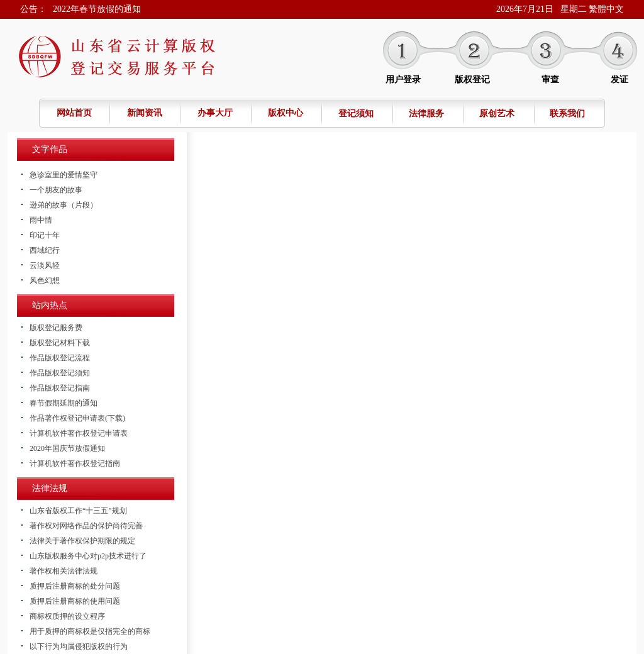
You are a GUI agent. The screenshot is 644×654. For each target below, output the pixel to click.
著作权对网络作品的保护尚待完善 (86, 526)
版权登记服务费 (56, 328)
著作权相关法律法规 (64, 571)
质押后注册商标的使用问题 (75, 601)
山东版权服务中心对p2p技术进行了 (88, 556)
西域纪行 (45, 250)
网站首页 (74, 113)
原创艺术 (497, 114)
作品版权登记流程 (60, 358)
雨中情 (41, 220)
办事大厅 (215, 113)
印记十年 (45, 235)
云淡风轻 (45, 265)
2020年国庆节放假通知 (67, 448)
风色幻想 (45, 280)
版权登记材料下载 (60, 343)
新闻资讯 (145, 113)
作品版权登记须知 (60, 373)
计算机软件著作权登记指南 (75, 463)
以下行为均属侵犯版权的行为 (79, 646)
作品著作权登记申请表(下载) (77, 418)
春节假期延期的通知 (64, 403)
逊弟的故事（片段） (64, 205)
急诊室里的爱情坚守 (64, 175)
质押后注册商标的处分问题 (75, 586)
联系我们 (567, 114)
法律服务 (426, 114)
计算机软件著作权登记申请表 (79, 433)
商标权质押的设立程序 (67, 616)
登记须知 (356, 114)
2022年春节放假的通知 (97, 9)
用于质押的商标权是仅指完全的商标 (90, 631)
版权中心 (286, 113)
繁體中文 (606, 9)
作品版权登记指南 (60, 388)
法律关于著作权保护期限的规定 (82, 541)
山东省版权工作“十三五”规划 (78, 511)
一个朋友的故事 (56, 190)
